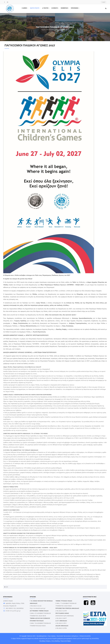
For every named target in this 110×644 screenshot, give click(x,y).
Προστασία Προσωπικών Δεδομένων (68, 636)
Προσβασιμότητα (42, 636)
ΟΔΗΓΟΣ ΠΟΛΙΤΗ (35, 8)
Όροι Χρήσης (52, 636)
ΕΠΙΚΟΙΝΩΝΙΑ (76, 8)
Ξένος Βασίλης (55, 641)
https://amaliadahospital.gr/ (38, 608)
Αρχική (43, 30)
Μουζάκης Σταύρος (45, 641)
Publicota (29, 636)
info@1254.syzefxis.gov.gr (12, 611)
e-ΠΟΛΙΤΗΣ (46, 8)
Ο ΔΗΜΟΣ (25, 8)
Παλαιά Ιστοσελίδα (85, 636)
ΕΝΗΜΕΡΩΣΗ (65, 8)
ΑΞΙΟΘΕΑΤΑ (56, 8)
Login (103, 2)
